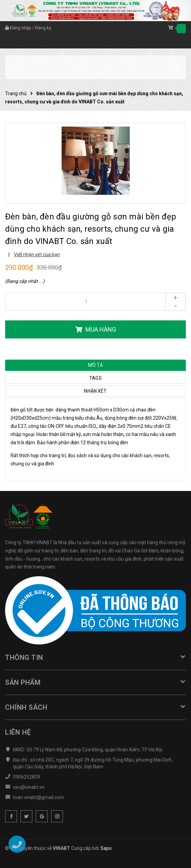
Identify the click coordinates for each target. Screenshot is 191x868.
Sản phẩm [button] (95, 682)
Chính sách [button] (95, 707)
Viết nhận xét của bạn (37, 255)
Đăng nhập (21, 28)
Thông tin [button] (95, 657)
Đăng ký (43, 28)
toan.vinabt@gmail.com (38, 797)
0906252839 (27, 777)
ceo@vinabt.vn (29, 787)
